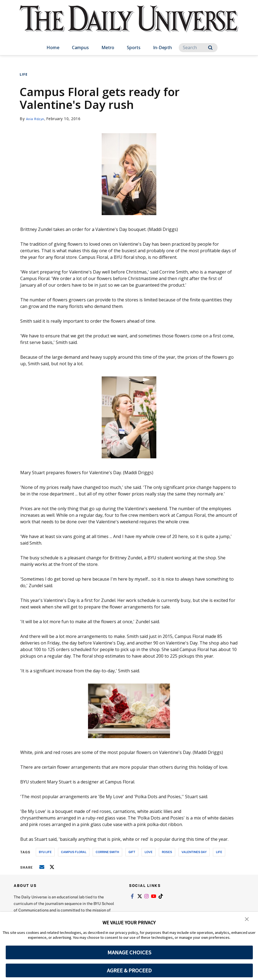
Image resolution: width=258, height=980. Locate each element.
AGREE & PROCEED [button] (129, 970)
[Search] (198, 48)
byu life (45, 852)
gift (132, 852)
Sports (134, 47)
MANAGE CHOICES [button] (129, 952)
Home (53, 47)
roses (167, 852)
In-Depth (162, 47)
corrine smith (107, 852)
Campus (80, 47)
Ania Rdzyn (37, 119)
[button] (247, 920)
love (149, 852)
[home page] (129, 24)
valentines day (194, 852)
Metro (108, 47)
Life (24, 74)
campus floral (74, 852)
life (219, 852)
